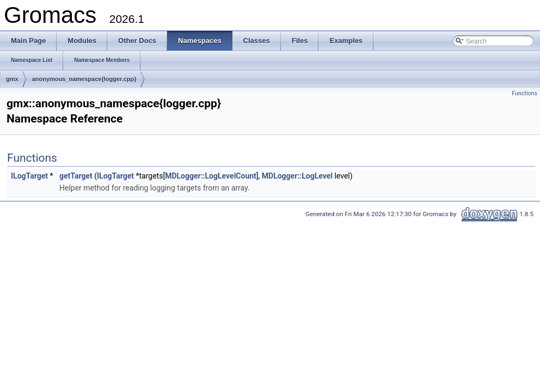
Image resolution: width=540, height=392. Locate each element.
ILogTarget (29, 176)
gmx (12, 79)
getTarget (76, 176)
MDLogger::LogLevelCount (211, 176)
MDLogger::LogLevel (297, 176)
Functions (524, 93)
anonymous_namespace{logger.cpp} (84, 79)
